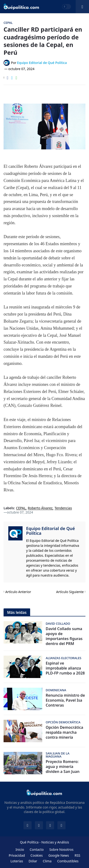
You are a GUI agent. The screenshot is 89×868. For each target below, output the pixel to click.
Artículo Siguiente (70, 592)
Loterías (17, 861)
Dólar (33, 861)
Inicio (20, 849)
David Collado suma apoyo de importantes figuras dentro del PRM (64, 636)
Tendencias (63, 508)
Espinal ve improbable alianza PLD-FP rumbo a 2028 (65, 668)
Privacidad (17, 855)
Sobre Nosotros (61, 849)
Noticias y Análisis (55, 842)
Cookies (37, 855)
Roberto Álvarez (40, 508)
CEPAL (21, 508)
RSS (77, 855)
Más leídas (17, 612)
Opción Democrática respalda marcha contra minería (65, 732)
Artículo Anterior (18, 592)
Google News (59, 855)
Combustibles (68, 861)
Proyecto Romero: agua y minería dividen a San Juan (63, 767)
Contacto (37, 849)
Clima (47, 861)
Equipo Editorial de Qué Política (51, 531)
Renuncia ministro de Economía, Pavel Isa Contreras (65, 700)
